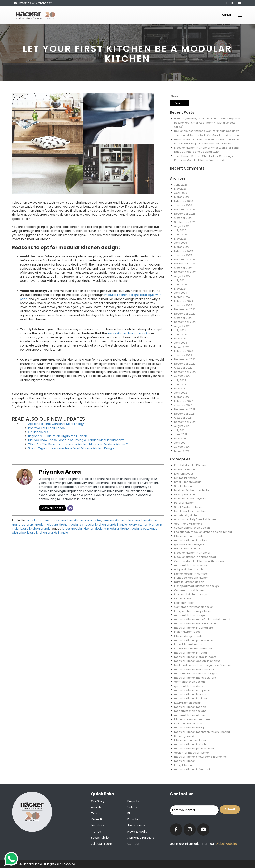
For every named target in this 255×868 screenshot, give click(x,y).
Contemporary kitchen (189, 590)
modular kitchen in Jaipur (191, 540)
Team (95, 813)
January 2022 (183, 405)
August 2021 (182, 426)
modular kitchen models (190, 707)
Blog (130, 813)
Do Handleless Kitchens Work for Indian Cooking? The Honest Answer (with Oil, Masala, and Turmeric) (208, 133)
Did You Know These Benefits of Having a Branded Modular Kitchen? (76, 440)
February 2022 (184, 401)
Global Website (226, 844)
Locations (98, 825)
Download (134, 819)
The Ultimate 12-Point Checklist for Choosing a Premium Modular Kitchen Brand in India (204, 158)
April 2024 (181, 293)
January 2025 (183, 255)
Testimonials (137, 825)
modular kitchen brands (43, 520)
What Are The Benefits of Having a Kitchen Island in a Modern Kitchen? (78, 444)
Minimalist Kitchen (186, 478)
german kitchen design (189, 682)
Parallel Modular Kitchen (190, 465)
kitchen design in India (189, 636)
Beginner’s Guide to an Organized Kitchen (58, 436)
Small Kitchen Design (188, 482)
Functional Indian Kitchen (190, 511)
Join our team (102, 844)
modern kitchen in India (190, 715)
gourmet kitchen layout (189, 544)
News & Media (137, 832)
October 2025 (183, 218)
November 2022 (185, 364)
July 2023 (180, 330)
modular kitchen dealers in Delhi (195, 623)
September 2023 (185, 322)
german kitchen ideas (118, 520)
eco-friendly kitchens (188, 524)
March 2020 (182, 451)
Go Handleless (38, 432)
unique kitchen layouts (189, 569)
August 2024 (182, 276)
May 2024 (181, 289)
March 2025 (182, 247)
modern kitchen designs (190, 711)
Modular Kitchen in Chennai (192, 553)
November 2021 (184, 414)
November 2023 (185, 314)
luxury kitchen (183, 765)
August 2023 (182, 326)
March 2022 (182, 397)
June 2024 (181, 284)
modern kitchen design (189, 615)
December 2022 (185, 359)
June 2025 (181, 234)
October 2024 (183, 268)
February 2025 (184, 251)
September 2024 (185, 272)
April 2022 (181, 393)
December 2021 (184, 409)
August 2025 (182, 226)
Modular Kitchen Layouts (190, 499)
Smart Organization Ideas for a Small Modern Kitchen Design (71, 448)
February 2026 (184, 201)
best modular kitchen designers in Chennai (202, 665)
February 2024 (184, 301)
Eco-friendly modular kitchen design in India (203, 532)
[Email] (70, 508)
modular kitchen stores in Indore (195, 657)
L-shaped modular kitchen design (196, 586)
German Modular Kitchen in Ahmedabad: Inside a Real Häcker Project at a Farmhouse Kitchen (207, 142)
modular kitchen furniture (191, 698)
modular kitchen (185, 761)
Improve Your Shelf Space (47, 428)
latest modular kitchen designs (84, 529)
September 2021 (185, 422)
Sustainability (100, 838)
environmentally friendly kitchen (195, 519)
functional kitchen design (191, 594)
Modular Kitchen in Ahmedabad (195, 557)
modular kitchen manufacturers (195, 678)
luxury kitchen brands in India (128, 333)
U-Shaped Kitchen (186, 494)
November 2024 (185, 264)
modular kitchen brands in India (105, 525)
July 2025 (180, 230)
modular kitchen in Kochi (190, 744)
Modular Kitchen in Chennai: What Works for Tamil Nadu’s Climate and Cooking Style (207, 150)
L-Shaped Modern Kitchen (191, 578)
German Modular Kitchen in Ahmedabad (201, 561)
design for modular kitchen (192, 753)
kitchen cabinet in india (189, 536)
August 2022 (182, 376)
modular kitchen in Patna (190, 653)
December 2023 (185, 309)
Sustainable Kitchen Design (192, 528)
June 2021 (181, 434)
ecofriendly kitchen (187, 515)
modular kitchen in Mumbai (192, 769)
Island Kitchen (183, 599)
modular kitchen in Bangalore (194, 628)
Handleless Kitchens (187, 549)
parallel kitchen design (189, 582)
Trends (96, 832)
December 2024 (185, 260)
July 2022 (180, 380)
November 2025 (185, 214)
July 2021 (180, 430)
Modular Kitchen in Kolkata (191, 490)
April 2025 (181, 243)
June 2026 (181, 185)
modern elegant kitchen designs (58, 525)
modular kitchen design (190, 728)
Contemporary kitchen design (194, 607)
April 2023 (181, 343)
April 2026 (181, 193)
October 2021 (183, 418)
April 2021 (180, 443)
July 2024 (180, 280)
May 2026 (180, 189)
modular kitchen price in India (194, 640)
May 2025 (180, 239)
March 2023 (182, 347)
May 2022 (180, 389)
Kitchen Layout (184, 474)
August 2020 (182, 447)
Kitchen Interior (184, 603)
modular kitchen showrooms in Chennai (200, 757)
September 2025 (185, 222)
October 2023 (183, 318)
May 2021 (180, 439)
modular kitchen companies (81, 520)
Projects (133, 801)
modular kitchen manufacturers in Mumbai (202, 619)
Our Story (98, 801)
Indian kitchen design (188, 724)
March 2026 (182, 197)
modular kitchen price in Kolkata (195, 748)
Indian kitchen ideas (187, 632)
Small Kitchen (183, 486)
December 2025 (185, 210)
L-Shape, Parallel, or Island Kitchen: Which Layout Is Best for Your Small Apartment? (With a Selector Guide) (207, 123)
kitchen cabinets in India (190, 740)
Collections (99, 819)
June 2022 (181, 384)
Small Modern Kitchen (188, 507)
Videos (132, 807)
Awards (96, 807)
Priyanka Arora (60, 472)
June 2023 (181, 334)
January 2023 (183, 355)
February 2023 (184, 351)
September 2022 (185, 372)
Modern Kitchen (184, 470)
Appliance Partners (141, 838)
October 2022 (183, 368)
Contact (133, 844)
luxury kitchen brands (35, 529)
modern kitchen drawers (190, 565)
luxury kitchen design (188, 703)
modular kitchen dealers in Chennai (198, 661)
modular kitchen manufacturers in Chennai (202, 732)
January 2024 (183, 305)
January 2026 (183, 205)
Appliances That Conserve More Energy (56, 424)
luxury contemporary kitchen (193, 611)
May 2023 (180, 339)
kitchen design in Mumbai (191, 574)
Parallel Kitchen (184, 503)
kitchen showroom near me (192, 719)
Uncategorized (184, 736)
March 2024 (182, 297)
